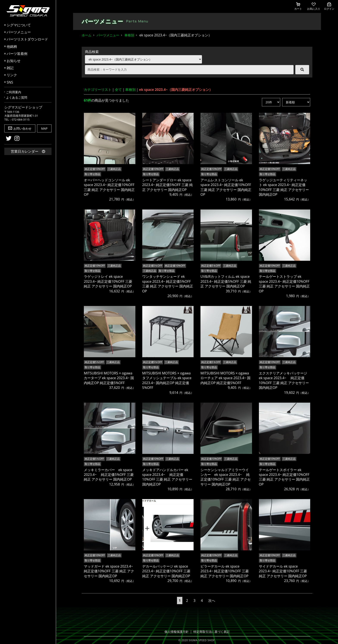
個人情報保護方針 (178, 632)
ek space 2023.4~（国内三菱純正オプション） (176, 90)
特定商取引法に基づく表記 (211, 632)
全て (118, 90)
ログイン (329, 6)
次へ (212, 600)
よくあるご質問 (17, 97)
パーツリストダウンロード (27, 39)
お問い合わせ (20, 128)
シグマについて (19, 25)
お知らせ (14, 61)
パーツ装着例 (17, 54)
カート (298, 6)
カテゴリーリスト (98, 90)
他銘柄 (12, 47)
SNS (10, 82)
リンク (12, 75)
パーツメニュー (19, 32)
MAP (44, 128)
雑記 (10, 68)
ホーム (87, 35)
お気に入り (314, 6)
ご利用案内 (14, 92)
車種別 (129, 35)
